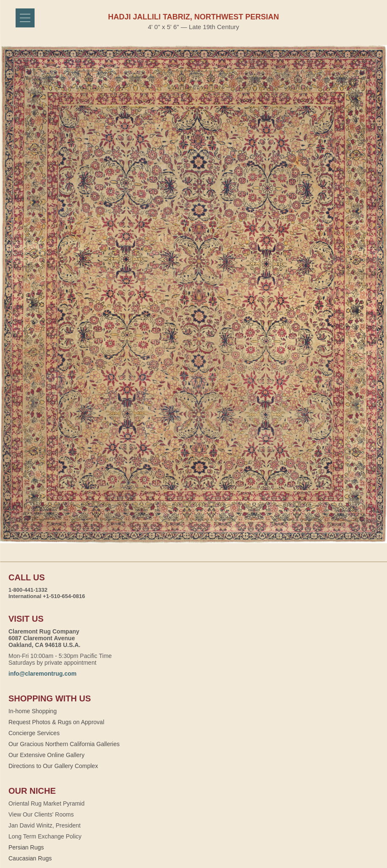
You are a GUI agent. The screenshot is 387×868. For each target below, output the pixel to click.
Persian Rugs (26, 847)
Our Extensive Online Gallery (47, 755)
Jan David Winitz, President (44, 825)
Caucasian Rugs (30, 858)
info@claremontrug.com (42, 674)
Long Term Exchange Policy (45, 836)
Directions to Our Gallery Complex (53, 766)
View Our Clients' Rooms (41, 814)
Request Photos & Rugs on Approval (56, 722)
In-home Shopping (32, 711)
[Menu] (25, 18)
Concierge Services (34, 733)
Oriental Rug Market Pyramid (47, 803)
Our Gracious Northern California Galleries (64, 744)
